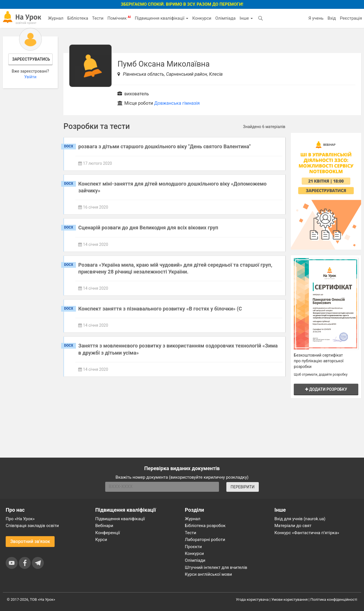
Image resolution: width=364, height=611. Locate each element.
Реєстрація (351, 18)
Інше (246, 18)
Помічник (119, 18)
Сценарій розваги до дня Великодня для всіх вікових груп (148, 228)
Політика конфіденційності (334, 599)
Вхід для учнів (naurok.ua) (300, 519)
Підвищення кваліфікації (162, 18)
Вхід (332, 18)
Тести (98, 18)
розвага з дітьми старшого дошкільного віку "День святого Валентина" (164, 146)
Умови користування (289, 599)
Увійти (30, 77)
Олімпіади (195, 560)
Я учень (316, 18)
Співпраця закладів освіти (32, 526)
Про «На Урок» (20, 519)
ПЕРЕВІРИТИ (243, 487)
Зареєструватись (31, 59)
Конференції (108, 533)
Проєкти (193, 547)
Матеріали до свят (293, 526)
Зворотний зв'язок (30, 541)
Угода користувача (252, 599)
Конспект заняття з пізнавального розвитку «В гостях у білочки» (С (160, 309)
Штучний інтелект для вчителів (216, 567)
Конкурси (202, 18)
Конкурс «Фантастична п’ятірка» (307, 533)
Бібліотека (78, 18)
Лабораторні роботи (205, 540)
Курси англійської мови (208, 574)
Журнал (55, 18)
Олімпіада (225, 18)
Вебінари (104, 526)
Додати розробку (326, 389)
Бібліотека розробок (205, 526)
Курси (101, 540)
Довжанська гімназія (177, 103)
